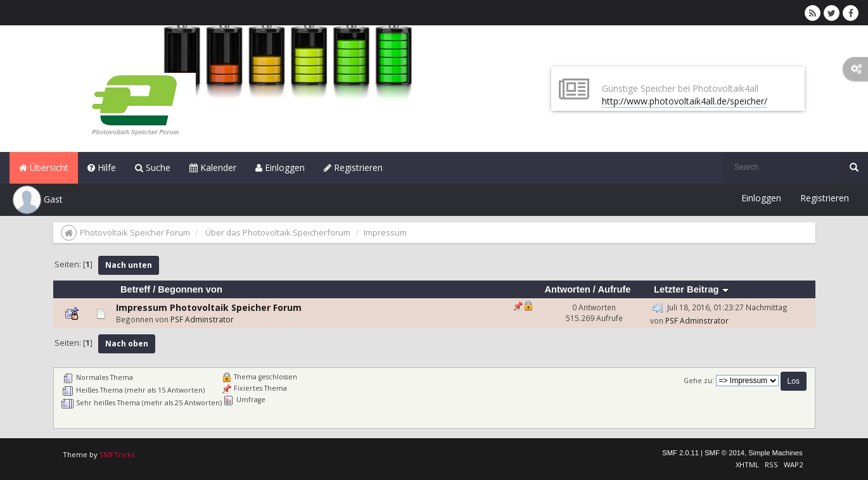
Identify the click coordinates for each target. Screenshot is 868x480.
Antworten (567, 289)
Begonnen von (190, 289)
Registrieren (353, 167)
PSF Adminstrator (202, 319)
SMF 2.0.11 (680, 453)
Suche (153, 167)
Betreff (135, 289)
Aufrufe (614, 289)
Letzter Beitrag (691, 289)
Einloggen (280, 167)
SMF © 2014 (724, 453)
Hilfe (102, 167)
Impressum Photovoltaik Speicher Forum (209, 307)
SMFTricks (117, 454)
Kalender (213, 167)
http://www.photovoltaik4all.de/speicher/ (685, 101)
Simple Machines (775, 453)
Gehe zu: (699, 381)
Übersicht (44, 167)
